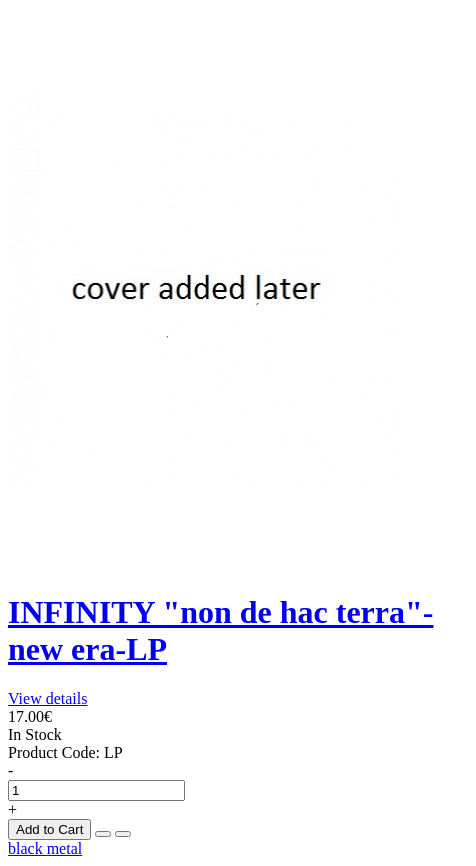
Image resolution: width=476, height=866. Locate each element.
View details (47, 698)
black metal (45, 848)
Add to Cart (49, 829)
